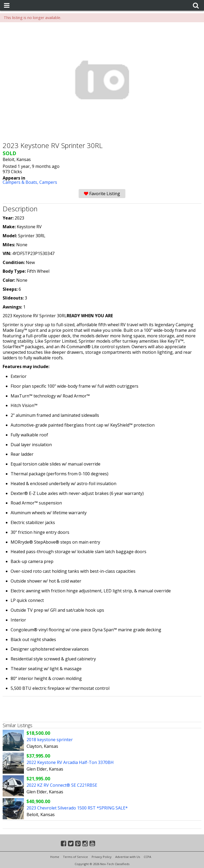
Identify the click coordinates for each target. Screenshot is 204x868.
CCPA (147, 857)
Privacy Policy (102, 857)
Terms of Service (75, 857)
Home (55, 857)
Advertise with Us (128, 857)
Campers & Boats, (21, 182)
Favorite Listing (102, 194)
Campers (48, 182)
